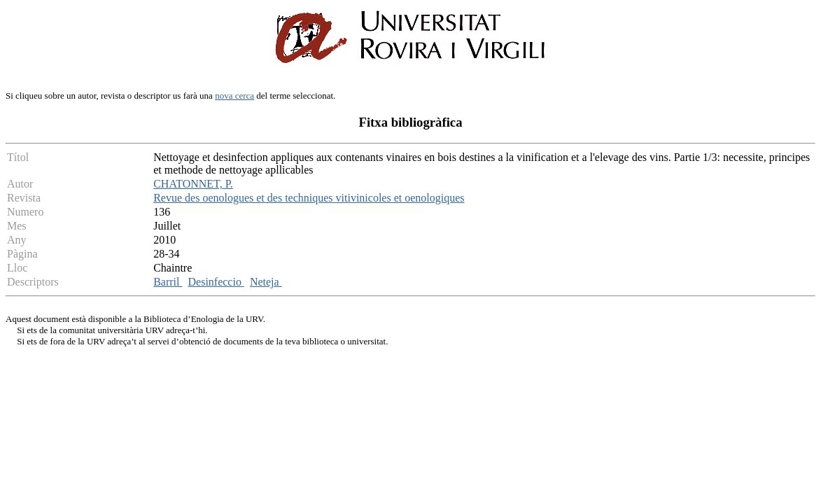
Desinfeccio (216, 282)
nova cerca (234, 96)
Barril (168, 282)
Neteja (266, 282)
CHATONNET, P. (193, 184)
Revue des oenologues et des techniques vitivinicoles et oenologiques (309, 198)
